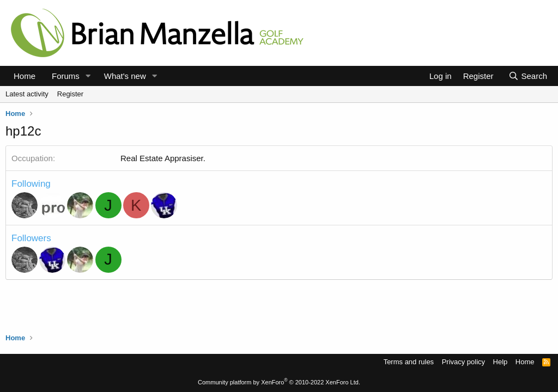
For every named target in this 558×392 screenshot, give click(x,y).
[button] (88, 76)
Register (70, 94)
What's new (125, 76)
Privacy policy (463, 362)
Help (501, 362)
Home (25, 76)
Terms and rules (409, 362)
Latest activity (27, 94)
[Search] (528, 76)
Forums (66, 76)
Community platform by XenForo (279, 382)
